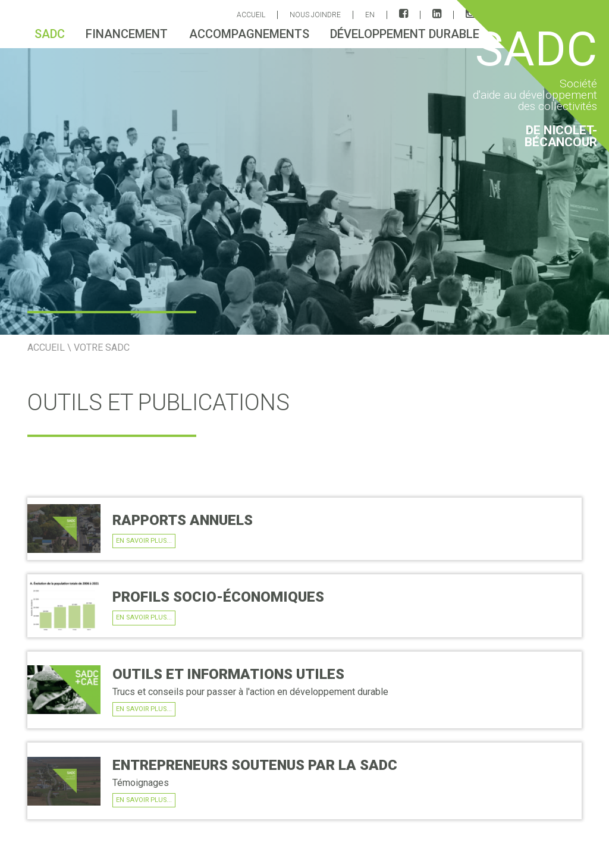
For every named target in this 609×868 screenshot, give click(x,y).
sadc (50, 34)
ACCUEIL (251, 15)
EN (370, 15)
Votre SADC (102, 347)
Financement (127, 34)
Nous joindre (315, 15)
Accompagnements (249, 34)
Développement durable (405, 34)
